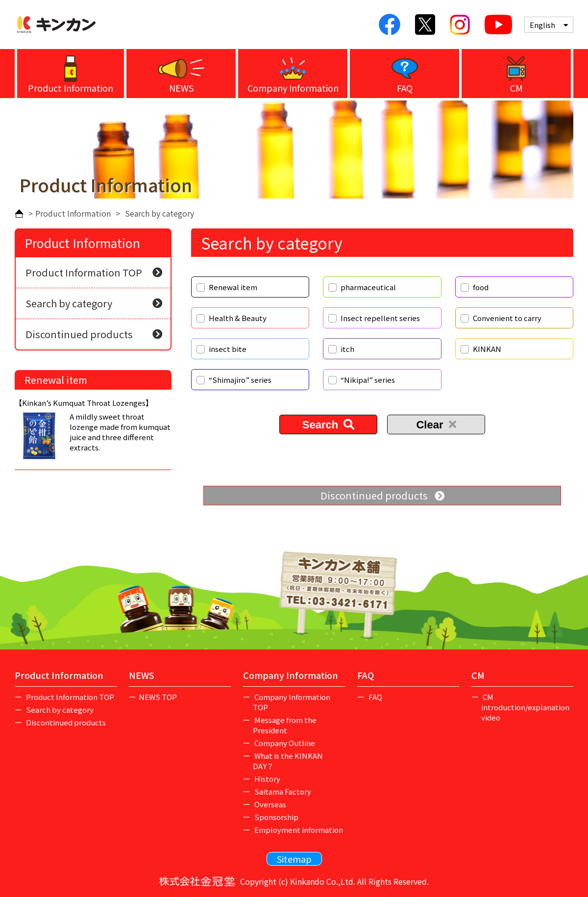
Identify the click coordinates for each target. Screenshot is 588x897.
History (267, 779)
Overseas (269, 804)
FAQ (405, 88)
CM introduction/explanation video (525, 707)
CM (516, 88)
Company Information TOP (292, 702)
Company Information (293, 88)
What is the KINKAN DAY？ (288, 761)
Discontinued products (382, 495)
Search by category (94, 303)
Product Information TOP (94, 272)
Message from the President (285, 725)
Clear (436, 425)
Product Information (71, 88)
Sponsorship (276, 817)
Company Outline (284, 743)
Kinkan (56, 25)
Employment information (298, 830)
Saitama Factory (282, 791)
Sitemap (294, 859)
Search (329, 425)
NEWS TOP (158, 697)
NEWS (181, 88)
